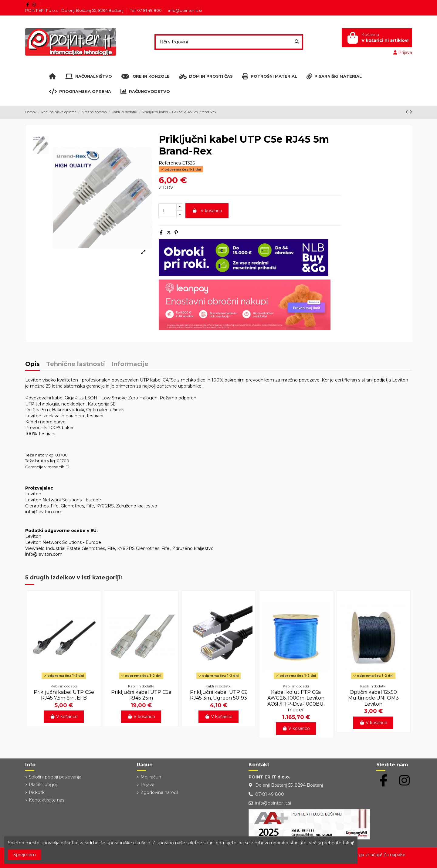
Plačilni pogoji (43, 785)
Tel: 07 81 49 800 (146, 10)
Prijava (147, 785)
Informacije (130, 364)
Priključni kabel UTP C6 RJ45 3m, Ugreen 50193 (219, 695)
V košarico (207, 211)
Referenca (170, 163)
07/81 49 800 (270, 794)
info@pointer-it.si (185, 10)
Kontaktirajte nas (47, 800)
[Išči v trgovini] (297, 42)
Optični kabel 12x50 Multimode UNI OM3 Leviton (373, 698)
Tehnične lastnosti (76, 364)
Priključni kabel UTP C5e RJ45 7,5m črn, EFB (64, 695)
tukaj (348, 843)
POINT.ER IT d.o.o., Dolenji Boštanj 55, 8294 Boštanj (75, 10)
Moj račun (151, 777)
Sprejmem (25, 855)
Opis (32, 364)
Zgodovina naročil (159, 792)
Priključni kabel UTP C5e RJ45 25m (141, 695)
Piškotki (37, 792)
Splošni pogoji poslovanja (55, 777)
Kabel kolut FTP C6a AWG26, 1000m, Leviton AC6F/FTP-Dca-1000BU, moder (296, 701)
